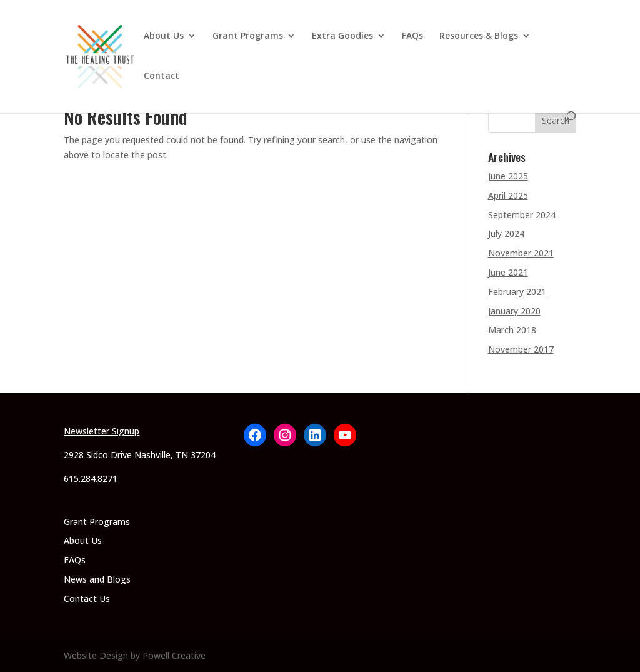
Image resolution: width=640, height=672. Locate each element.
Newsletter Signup (102, 431)
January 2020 (514, 311)
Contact (162, 76)
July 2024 (506, 233)
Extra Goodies (342, 36)
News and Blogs (97, 579)
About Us (164, 36)
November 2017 (521, 349)
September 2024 (522, 215)
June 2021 (508, 272)
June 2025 (508, 176)
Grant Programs (248, 36)
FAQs (412, 36)
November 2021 (521, 253)
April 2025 (508, 195)
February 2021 (517, 292)
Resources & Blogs (479, 36)
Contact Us (87, 599)
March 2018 (512, 330)
